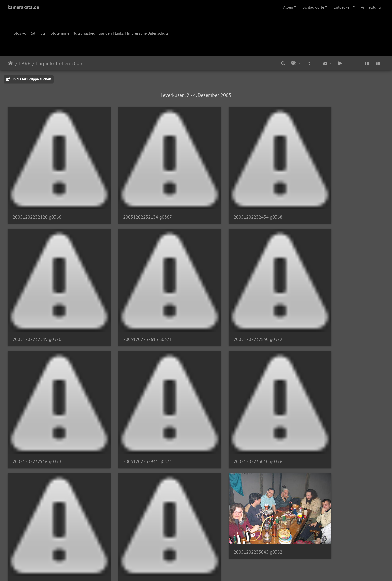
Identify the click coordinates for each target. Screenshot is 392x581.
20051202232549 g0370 (325, 203)
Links (119, 33)
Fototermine (59, 33)
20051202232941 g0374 (325, 310)
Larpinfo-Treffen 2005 (59, 63)
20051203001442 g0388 (229, 526)
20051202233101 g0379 (133, 418)
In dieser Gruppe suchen (29, 79)
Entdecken (343, 7)
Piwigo (206, 571)
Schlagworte (313, 7)
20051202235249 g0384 (37, 526)
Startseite (11, 63)
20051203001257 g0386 (133, 526)
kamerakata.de (23, 7)
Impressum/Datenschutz (148, 33)
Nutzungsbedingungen (92, 33)
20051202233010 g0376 (37, 418)
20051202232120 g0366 (37, 203)
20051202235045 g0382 (325, 391)
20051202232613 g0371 (37, 310)
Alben (288, 7)
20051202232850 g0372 (133, 310)
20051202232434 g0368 (229, 203)
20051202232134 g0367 (133, 203)
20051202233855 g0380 (229, 418)
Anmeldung (371, 7)
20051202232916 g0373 (229, 310)
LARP (25, 63)
